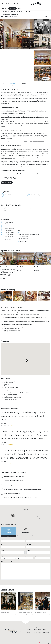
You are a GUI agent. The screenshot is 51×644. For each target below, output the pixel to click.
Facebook (29, 621)
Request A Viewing (7, 183)
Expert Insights (18, 4)
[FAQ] (14, 476)
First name (13, 540)
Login (19, 8)
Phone (38, 546)
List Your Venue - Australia (40, 624)
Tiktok (28, 627)
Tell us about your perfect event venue (25, 565)
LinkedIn (29, 629)
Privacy (35, 621)
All (3, 83)
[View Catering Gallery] (6, 296)
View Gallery (46, 79)
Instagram (29, 624)
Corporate (23, 83)
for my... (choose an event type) (9, 524)
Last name (38, 540)
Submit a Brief (12, 8)
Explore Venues (8, 4)
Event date (9, 552)
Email (13, 546)
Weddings (12, 83)
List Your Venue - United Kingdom (41, 627)
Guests (42, 552)
